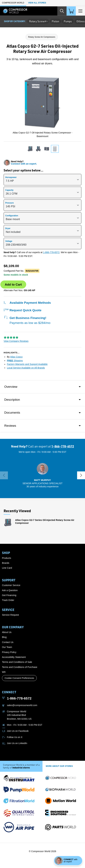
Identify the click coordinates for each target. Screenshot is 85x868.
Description (12, 400)
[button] (42, 475)
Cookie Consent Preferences (19, 678)
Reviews (10, 426)
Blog (4, 637)
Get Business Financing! (27, 320)
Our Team (7, 647)
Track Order (8, 600)
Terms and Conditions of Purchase (20, 667)
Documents (12, 413)
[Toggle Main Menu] (80, 11)
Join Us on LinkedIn (17, 743)
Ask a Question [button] (10, 590)
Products (7, 558)
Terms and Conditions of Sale (17, 662)
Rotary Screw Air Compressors (42, 37)
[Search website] (62, 11)
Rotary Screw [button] (38, 21)
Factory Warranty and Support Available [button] (27, 364)
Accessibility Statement (14, 657)
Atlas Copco (16, 357)
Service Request (10, 615)
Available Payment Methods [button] (27, 303)
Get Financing (9, 595)
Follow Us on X (15, 737)
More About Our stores (59, 766)
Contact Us (8, 642)
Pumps (68, 21)
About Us (7, 632)
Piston (55, 21)
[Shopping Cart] (71, 11)
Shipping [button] (15, 361)
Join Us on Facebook (18, 731)
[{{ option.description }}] (42, 180)
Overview (11, 387)
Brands (6, 563)
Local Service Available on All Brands (26, 368)
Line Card (7, 568)
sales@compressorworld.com (22, 705)
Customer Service (11, 585)
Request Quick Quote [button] (22, 310)
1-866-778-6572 (51, 252)
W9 (4, 672)
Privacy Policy (9, 652)
